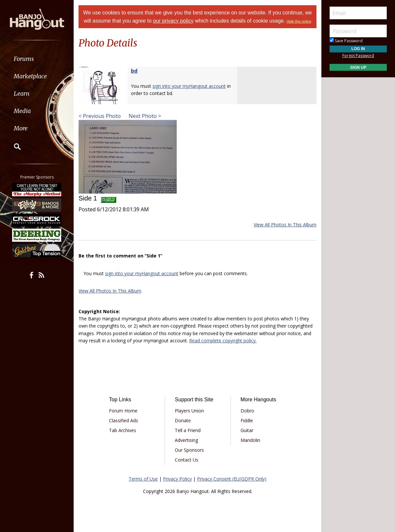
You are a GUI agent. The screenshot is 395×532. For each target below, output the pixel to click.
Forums (24, 59)
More (21, 128)
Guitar (247, 430)
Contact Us (187, 460)
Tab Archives (123, 430)
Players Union (189, 411)
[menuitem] (37, 59)
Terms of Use (143, 479)
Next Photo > (144, 116)
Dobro (247, 411)
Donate (183, 420)
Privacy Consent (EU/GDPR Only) (232, 479)
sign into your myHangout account (189, 86)
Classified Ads (124, 420)
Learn (22, 94)
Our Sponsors (189, 450)
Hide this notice (299, 21)
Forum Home (123, 411)
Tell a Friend (188, 430)
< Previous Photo (100, 116)
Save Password (346, 41)
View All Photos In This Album (285, 225)
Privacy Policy (177, 479)
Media (22, 111)
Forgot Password (358, 56)
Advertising (186, 440)
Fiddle (247, 420)
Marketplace (30, 76)
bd (134, 71)
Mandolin (250, 440)
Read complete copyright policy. (223, 341)
